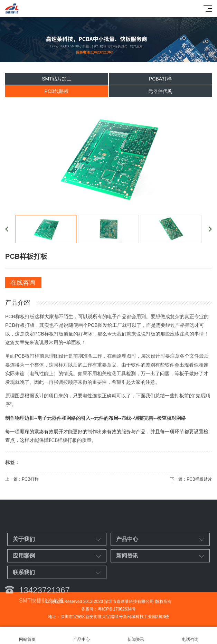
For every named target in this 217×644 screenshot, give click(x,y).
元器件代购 (160, 91)
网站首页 (27, 636)
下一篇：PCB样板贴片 (191, 479)
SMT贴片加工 (57, 79)
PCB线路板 (57, 91)
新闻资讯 (136, 636)
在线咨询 (23, 283)
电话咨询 (190, 636)
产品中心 (81, 636)
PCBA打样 (160, 79)
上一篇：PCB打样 (22, 479)
